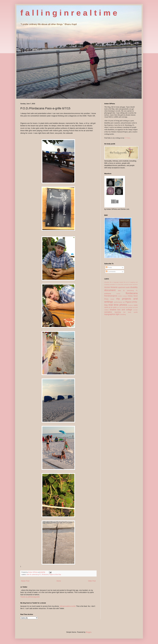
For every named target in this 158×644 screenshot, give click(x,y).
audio (128, 287)
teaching (118, 312)
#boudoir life (108, 282)
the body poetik (130, 312)
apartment (122, 287)
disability (134, 287)
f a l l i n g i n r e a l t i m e (69, 13)
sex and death (121, 307)
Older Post (92, 581)
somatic (135, 310)
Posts (109, 267)
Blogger (89, 632)
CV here (127, 138)
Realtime (131, 305)
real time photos (118, 305)
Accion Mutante (111, 287)
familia (118, 294)
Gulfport (125, 296)
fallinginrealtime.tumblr (68, 606)
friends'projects (111, 296)
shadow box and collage (121, 310)
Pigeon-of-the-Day (55, 574)
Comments (111, 272)
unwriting (123, 314)
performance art (119, 302)
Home (59, 581)
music (112, 299)
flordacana (45, 574)
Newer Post (25, 581)
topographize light (112, 314)
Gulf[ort (120, 296)
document (110, 290)
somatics (108, 312)
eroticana (108, 294)
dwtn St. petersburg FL (34, 574)
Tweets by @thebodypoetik (30, 597)
